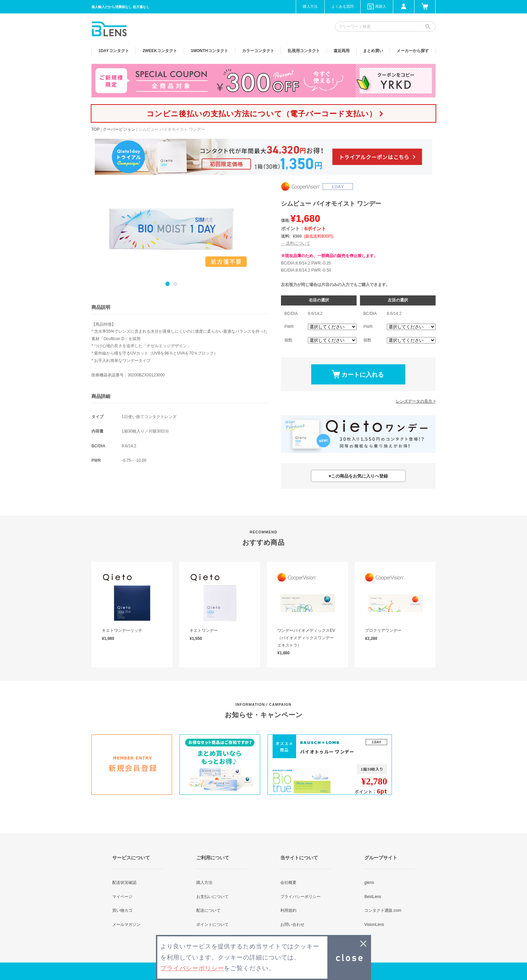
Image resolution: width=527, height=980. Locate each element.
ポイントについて (212, 925)
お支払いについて (212, 897)
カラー (258, 51)
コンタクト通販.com (383, 910)
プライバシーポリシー (300, 897)
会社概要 (288, 883)
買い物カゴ (122, 910)
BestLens (373, 897)
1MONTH (210, 51)
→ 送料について (296, 243)
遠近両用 (341, 51)
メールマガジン (126, 925)
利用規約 (288, 910)
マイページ (122, 897)
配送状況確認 (124, 883)
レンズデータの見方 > (416, 401)
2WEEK (160, 51)
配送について (208, 910)
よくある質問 (342, 6)
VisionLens (374, 925)
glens (369, 883)
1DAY (114, 51)
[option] (171, 229)
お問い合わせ (292, 925)
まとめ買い (373, 51)
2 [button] (175, 284)
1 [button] (168, 284)
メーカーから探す (413, 51)
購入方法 (310, 6)
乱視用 (304, 51)
